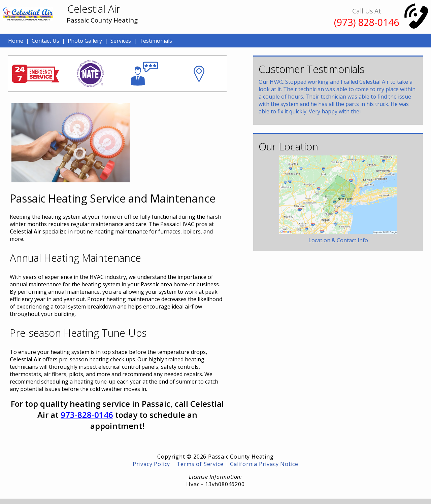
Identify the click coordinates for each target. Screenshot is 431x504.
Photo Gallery (85, 41)
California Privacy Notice (264, 464)
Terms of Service (200, 464)
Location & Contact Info (338, 240)
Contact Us (45, 41)
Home (16, 41)
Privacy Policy (151, 464)
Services (121, 41)
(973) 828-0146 (367, 22)
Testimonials (156, 41)
